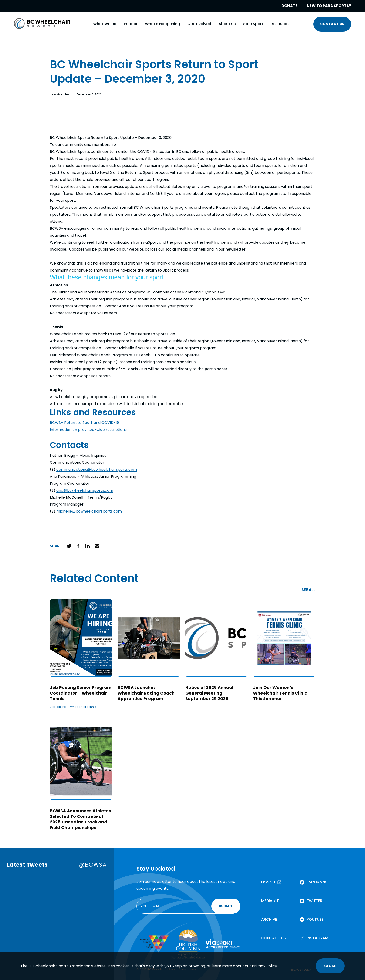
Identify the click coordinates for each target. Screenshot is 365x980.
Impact (131, 24)
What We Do (105, 24)
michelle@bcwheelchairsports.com (89, 511)
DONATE (289, 6)
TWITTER (314, 901)
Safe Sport (253, 24)
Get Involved (199, 24)
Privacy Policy (264, 966)
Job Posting (58, 707)
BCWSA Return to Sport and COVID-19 (84, 423)
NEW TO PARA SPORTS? (329, 6)
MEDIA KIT (270, 901)
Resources (281, 24)
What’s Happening (162, 24)
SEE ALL (308, 590)
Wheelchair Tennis (83, 707)
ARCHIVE (269, 919)
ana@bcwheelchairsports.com (85, 490)
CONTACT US (332, 24)
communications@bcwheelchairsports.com (97, 469)
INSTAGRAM (318, 938)
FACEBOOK (317, 882)
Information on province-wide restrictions (88, 430)
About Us (227, 24)
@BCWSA (93, 865)
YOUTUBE (315, 919)
